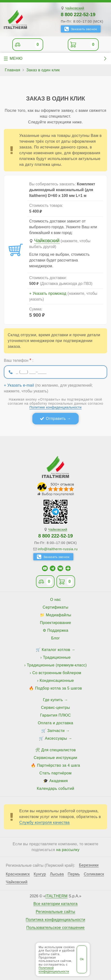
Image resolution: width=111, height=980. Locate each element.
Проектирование (56, 623)
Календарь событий (56, 789)
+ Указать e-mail (19, 385)
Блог (55, 638)
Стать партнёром (55, 773)
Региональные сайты (55, 912)
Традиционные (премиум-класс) (57, 665)
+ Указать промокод (48, 294)
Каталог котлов (56, 650)
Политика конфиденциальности (56, 920)
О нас (56, 600)
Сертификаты (56, 607)
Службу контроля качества (45, 822)
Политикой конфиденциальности (54, 970)
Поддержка (58, 630)
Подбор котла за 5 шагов (59, 688)
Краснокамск (18, 874)
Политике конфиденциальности (55, 407)
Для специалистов (59, 750)
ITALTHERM (56, 896)
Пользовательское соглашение (55, 928)
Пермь (74, 874)
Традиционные (57, 657)
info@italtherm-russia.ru (58, 549)
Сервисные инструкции (55, 758)
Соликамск (94, 874)
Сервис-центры (55, 708)
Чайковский (75, 8)
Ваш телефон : (19, 360)
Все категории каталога (55, 904)
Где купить (53, 700)
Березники (89, 865)
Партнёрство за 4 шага (58, 765)
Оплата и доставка (56, 723)
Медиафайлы (59, 615)
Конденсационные (57, 681)
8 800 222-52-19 (78, 14)
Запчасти (56, 731)
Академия (59, 781)
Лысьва (57, 874)
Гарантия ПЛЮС (55, 715)
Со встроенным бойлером (57, 673)
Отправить (56, 419)
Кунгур (40, 874)
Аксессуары (56, 738)
